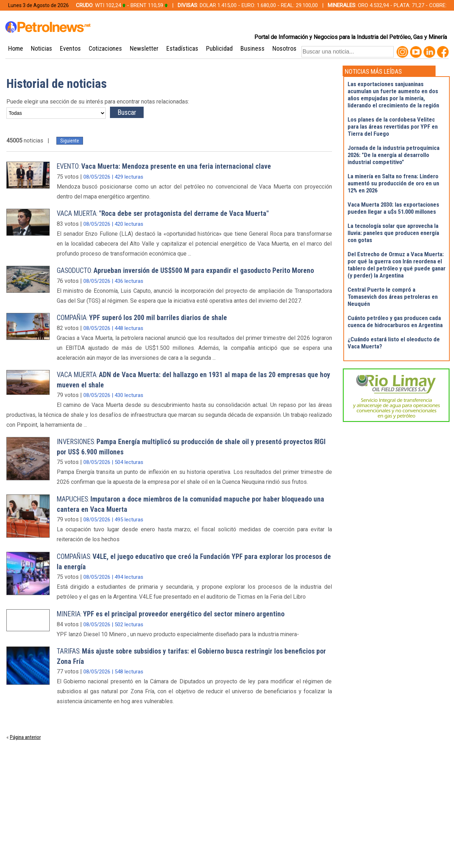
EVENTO (68, 166)
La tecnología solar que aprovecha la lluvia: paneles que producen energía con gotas (393, 233)
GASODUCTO (74, 271)
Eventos (70, 48)
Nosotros (284, 48)
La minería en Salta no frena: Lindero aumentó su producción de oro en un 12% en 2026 (393, 183)
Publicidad (219, 48)
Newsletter (144, 48)
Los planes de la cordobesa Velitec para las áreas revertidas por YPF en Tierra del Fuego (393, 127)
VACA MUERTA (77, 214)
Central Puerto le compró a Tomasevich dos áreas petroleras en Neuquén (393, 297)
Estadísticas (182, 48)
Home (16, 48)
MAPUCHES (72, 499)
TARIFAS (68, 651)
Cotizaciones (105, 48)
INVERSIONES (75, 442)
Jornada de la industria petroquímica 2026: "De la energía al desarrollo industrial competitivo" (394, 155)
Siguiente (70, 141)
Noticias (41, 48)
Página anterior (25, 737)
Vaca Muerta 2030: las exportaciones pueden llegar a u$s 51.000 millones (393, 208)
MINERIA (69, 614)
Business (253, 48)
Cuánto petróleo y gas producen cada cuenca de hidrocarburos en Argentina (395, 321)
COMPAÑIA (72, 318)
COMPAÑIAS (73, 557)
